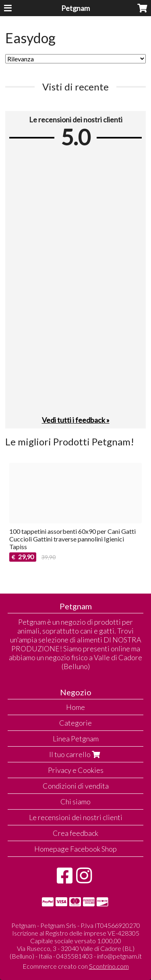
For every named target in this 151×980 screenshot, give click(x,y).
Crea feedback (75, 833)
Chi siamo (75, 802)
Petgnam (75, 8)
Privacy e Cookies (76, 770)
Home (75, 707)
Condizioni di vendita (76, 786)
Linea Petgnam (76, 739)
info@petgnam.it (119, 956)
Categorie (75, 723)
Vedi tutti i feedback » (76, 420)
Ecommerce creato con (76, 966)
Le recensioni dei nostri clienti (76, 817)
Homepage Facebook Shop (75, 849)
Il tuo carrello (75, 754)
